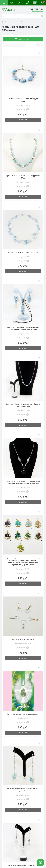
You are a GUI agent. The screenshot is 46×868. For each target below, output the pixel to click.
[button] (19, 3)
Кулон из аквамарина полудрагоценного (23, 714)
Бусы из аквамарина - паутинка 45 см (23, 253)
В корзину (23, 120)
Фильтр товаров (23, 39)
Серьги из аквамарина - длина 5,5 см (23, 865)
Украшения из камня (12, 22)
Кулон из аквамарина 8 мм (23, 639)
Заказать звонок (37, 11)
